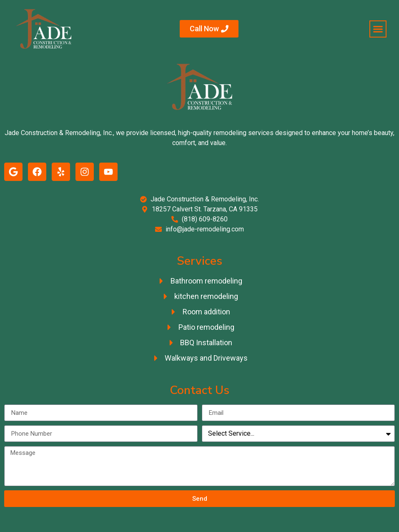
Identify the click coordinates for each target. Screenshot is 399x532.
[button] (378, 29)
